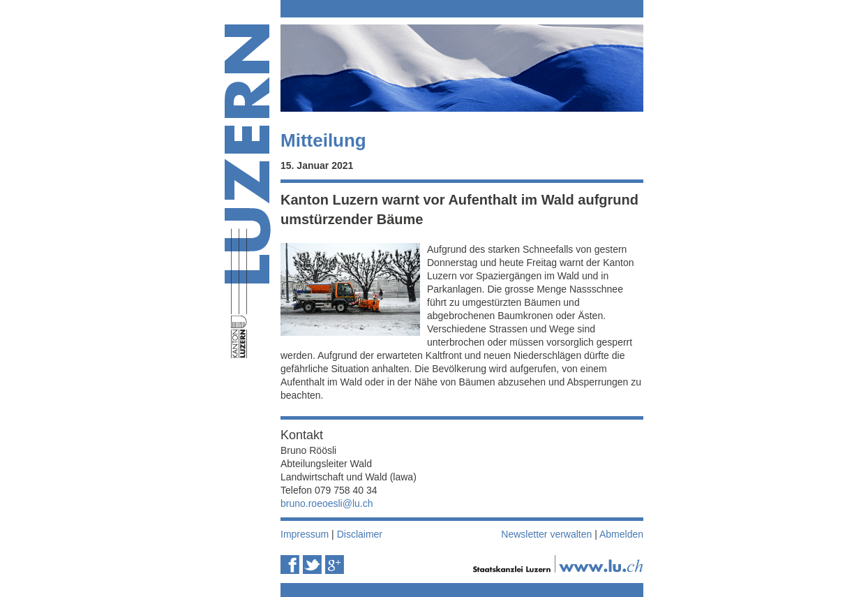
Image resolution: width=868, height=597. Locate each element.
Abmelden (621, 534)
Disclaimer (360, 534)
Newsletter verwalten (546, 534)
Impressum (305, 534)
